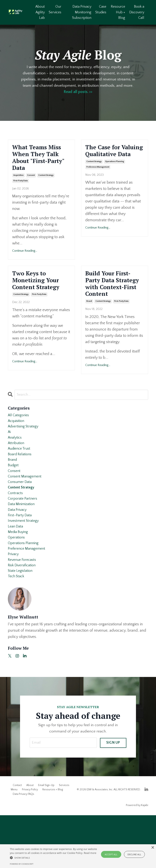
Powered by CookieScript (22, 864)
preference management (98, 179)
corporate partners (24, 540)
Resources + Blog (53, 842)
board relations (21, 490)
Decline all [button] (134, 854)
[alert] (78, 856)
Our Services (55, 10)
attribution (17, 478)
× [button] (153, 848)
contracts (16, 534)
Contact (17, 838)
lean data (16, 572)
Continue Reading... (25, 266)
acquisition (18, 190)
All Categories (19, 446)
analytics (16, 471)
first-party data (21, 196)
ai (10, 465)
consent (31, 190)
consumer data (21, 522)
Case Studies (101, 10)
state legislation (21, 622)
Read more (90, 853)
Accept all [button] (111, 854)
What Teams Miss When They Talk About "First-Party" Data (41, 165)
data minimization (23, 547)
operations (17, 584)
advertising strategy (25, 459)
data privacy (18, 553)
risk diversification (23, 616)
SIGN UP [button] (113, 795)
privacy (14, 603)
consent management (26, 515)
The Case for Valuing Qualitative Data (113, 157)
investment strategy (25, 566)
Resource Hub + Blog (118, 12)
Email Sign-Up (46, 838)
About (30, 838)
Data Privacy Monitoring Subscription (82, 12)
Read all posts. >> (78, 92)
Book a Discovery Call (137, 12)
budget (14, 503)
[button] (54, 858)
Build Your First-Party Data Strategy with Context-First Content (114, 306)
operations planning (115, 174)
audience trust (20, 484)
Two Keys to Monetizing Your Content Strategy (41, 298)
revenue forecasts (23, 609)
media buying (19, 578)
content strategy (46, 190)
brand (89, 331)
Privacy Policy (30, 842)
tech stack (17, 628)
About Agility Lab (40, 12)
